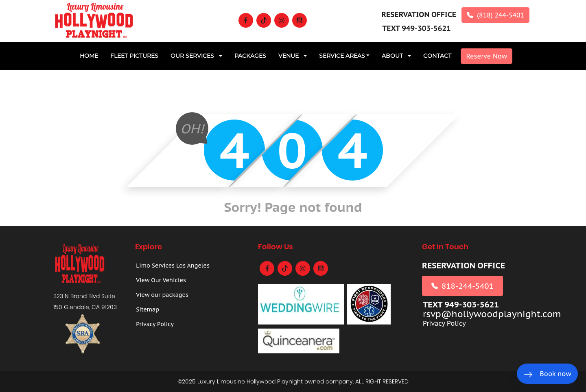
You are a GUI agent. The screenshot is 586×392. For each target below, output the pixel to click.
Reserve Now (487, 56)
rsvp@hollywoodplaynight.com (492, 314)
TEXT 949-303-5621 (416, 28)
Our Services (196, 56)
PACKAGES (250, 56)
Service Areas (342, 56)
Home (89, 56)
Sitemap (148, 309)
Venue (293, 56)
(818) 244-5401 (495, 15)
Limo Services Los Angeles (173, 266)
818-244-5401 (462, 286)
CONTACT (437, 56)
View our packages (162, 295)
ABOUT (396, 56)
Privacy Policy (155, 324)
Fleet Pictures (134, 56)
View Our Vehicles (161, 280)
